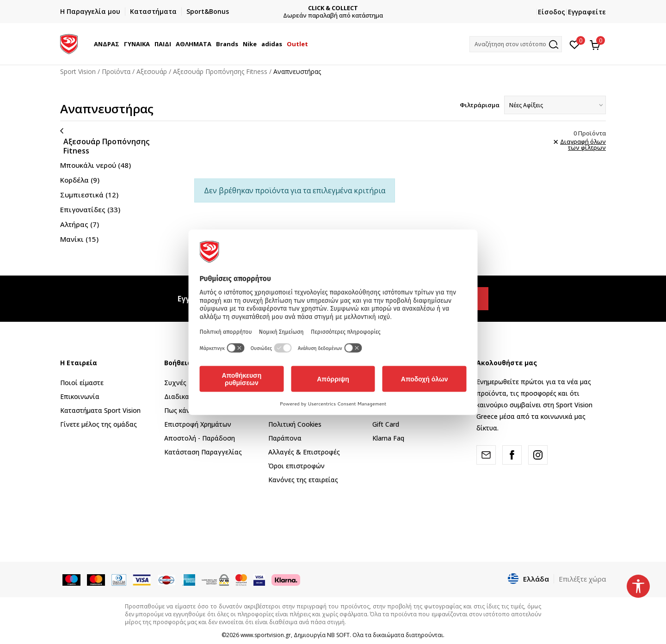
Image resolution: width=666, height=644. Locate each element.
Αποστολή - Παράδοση (200, 438)
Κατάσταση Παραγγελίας (203, 452)
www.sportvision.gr (266, 635)
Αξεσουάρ (152, 71)
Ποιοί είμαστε (82, 383)
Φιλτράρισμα (480, 105)
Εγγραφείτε (587, 12)
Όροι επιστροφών (296, 466)
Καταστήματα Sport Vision (100, 410)
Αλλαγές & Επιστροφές (304, 452)
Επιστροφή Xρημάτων (198, 424)
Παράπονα (285, 438)
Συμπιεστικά (89, 195)
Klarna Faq (388, 438)
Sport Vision (78, 71)
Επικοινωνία (80, 396)
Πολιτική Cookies (295, 424)
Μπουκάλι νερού (96, 165)
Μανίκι (79, 239)
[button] (516, 44)
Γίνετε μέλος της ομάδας (99, 424)
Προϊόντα (116, 71)
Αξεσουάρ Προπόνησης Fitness (220, 71)
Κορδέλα (80, 180)
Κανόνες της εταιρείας (303, 480)
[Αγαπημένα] (575, 44)
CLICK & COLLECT (333, 8)
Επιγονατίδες (90, 209)
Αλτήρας (80, 224)
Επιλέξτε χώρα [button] (582, 579)
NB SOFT (338, 635)
